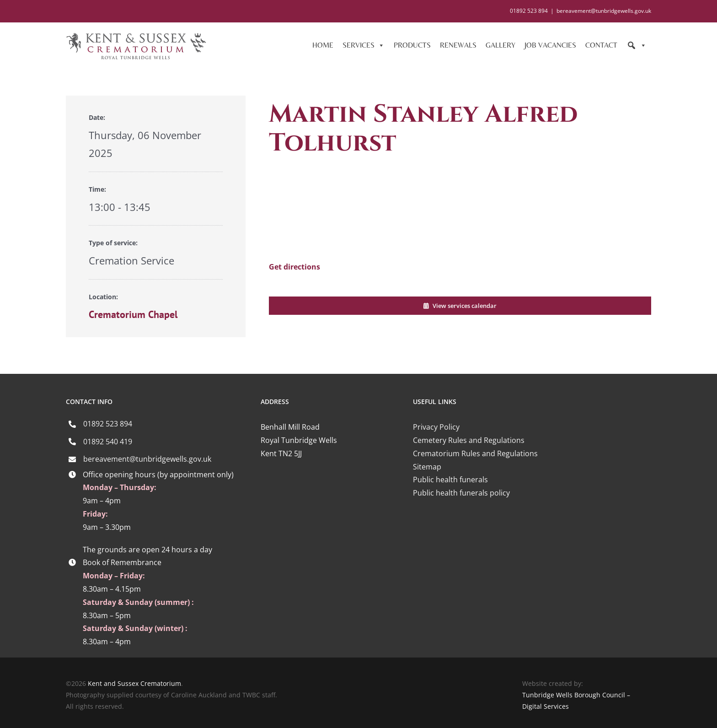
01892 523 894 (108, 424)
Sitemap (427, 467)
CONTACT (601, 45)
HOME (323, 45)
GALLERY (500, 45)
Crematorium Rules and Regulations (475, 453)
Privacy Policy (436, 427)
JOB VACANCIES (550, 45)
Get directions (294, 267)
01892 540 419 (108, 442)
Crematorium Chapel (133, 314)
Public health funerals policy (461, 493)
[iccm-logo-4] (480, 534)
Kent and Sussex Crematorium (134, 683)
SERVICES (364, 45)
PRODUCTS (412, 45)
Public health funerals (450, 480)
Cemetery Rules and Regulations (469, 440)
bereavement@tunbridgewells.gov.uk (604, 11)
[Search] (637, 45)
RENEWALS (458, 45)
